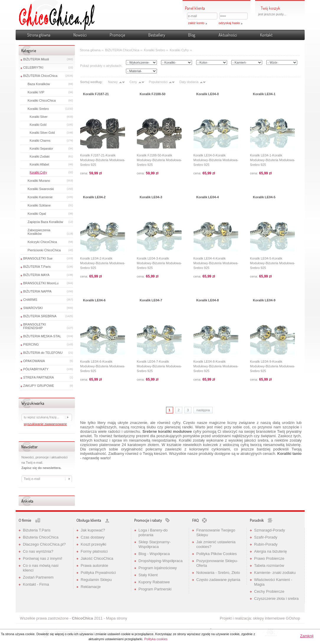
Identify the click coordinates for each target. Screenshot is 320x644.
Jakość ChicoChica (97, 558)
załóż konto (196, 23)
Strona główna (39, 35)
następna (203, 410)
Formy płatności (94, 551)
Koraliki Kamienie (40, 197)
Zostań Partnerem (38, 577)
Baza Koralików (39, 84)
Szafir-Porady (266, 537)
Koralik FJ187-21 (96, 94)
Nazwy (113, 82)
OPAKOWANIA (34, 361)
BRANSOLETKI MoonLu (41, 283)
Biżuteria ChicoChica (41, 537)
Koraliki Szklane (39, 205)
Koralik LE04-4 (208, 197)
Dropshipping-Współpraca (161, 561)
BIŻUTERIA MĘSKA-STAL (42, 336)
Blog (192, 35)
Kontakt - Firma (36, 584)
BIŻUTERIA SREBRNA (40, 316)
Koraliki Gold (38, 125)
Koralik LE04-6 (94, 300)
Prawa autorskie (95, 565)
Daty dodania (189, 82)
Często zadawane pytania (218, 580)
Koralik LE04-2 (94, 197)
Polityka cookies (156, 639)
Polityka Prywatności (98, 573)
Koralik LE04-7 (151, 300)
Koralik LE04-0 (208, 94)
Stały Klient (148, 575)
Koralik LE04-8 (208, 300)
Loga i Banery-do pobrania (153, 532)
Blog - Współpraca (154, 554)
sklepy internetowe (269, 618)
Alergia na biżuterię (271, 551)
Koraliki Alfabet (40, 165)
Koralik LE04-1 (264, 94)
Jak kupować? (93, 530)
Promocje (117, 35)
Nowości (80, 35)
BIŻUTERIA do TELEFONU (43, 353)
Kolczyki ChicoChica (42, 242)
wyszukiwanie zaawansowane (45, 424)
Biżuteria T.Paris (37, 530)
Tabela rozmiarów (269, 565)
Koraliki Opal (37, 214)
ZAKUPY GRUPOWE (39, 386)
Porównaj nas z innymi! (43, 558)
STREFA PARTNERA (39, 377)
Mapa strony (116, 618)
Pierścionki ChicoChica (44, 250)
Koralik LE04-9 (264, 300)
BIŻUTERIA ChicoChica (40, 76)
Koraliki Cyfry (38, 172)
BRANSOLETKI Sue (38, 258)
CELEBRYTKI (33, 67)
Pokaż (313, 42)
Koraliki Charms (40, 141)
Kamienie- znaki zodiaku (275, 573)
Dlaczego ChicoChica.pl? (44, 544)
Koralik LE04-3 (151, 197)
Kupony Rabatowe (154, 582)
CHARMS (30, 300)
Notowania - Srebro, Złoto (218, 573)
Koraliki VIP (36, 92)
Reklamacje (91, 587)
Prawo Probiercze (269, 558)
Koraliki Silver (39, 117)
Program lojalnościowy (158, 568)
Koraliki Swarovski (41, 189)
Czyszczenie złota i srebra (276, 598)
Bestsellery (157, 35)
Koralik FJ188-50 (153, 94)
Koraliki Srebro (38, 109)
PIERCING (31, 344)
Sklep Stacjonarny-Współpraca (155, 544)
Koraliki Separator (41, 149)
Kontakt (266, 35)
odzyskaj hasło (229, 23)
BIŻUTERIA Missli (36, 59)
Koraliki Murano (39, 181)
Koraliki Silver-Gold (42, 133)
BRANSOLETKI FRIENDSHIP (35, 326)
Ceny (133, 82)
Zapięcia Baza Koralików (45, 222)
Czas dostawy (93, 537)
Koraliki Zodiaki (40, 157)
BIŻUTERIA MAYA (36, 275)
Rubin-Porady (266, 544)
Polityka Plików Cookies (217, 554)
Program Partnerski (155, 589)
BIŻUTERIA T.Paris (37, 267)
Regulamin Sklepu (96, 580)
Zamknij (307, 636)
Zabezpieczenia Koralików (39, 232)
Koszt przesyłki (94, 544)
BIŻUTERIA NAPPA (37, 291)
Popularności (158, 82)
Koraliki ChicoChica (42, 100)
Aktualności (228, 35)
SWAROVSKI (33, 308)
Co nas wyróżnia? (38, 551)
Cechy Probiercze (269, 591)
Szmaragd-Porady (270, 530)
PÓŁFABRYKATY (36, 369)
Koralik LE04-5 (264, 197)
